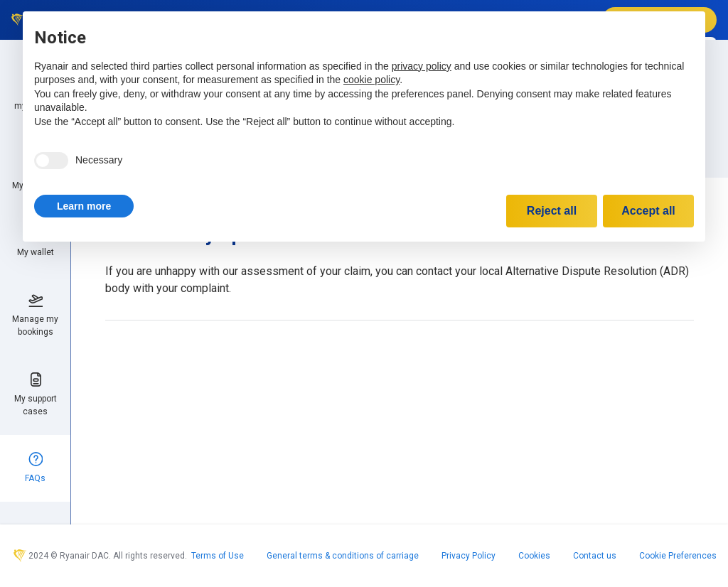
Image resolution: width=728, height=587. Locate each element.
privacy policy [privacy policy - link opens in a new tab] (422, 66)
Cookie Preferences (678, 556)
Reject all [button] (552, 211)
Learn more (84, 206)
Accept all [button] (648, 211)
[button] (84, 206)
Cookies (534, 556)
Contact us (595, 556)
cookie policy (371, 80)
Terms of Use (218, 556)
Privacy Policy (469, 556)
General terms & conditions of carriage (343, 556)
